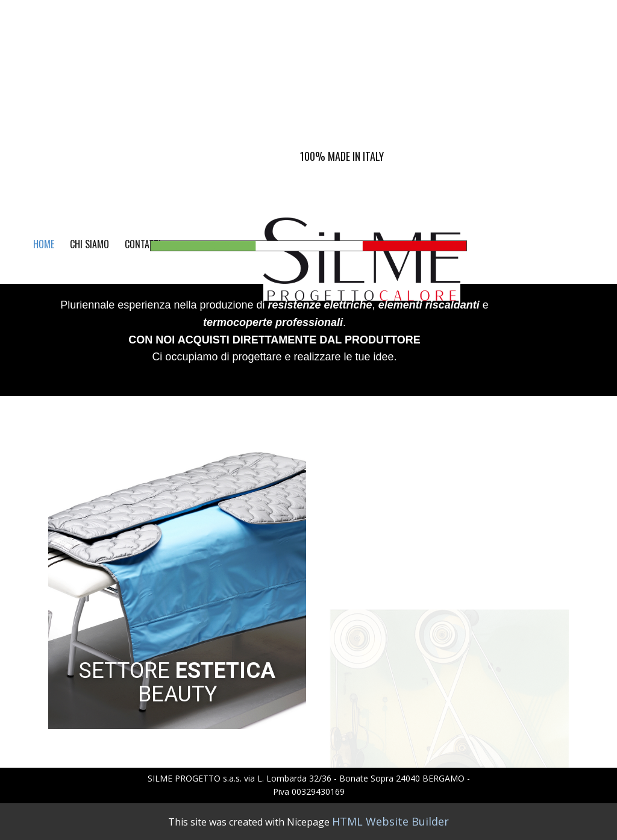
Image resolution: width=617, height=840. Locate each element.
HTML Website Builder (390, 821)
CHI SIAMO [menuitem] (89, 244)
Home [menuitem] (44, 244)
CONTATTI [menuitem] (143, 244)
